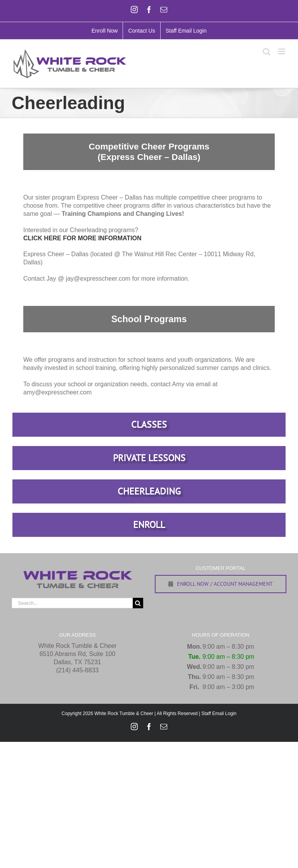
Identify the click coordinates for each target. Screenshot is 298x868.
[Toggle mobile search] (267, 51)
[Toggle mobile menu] (282, 51)
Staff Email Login (219, 713)
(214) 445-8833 (77, 670)
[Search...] (72, 603)
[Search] (138, 603)
